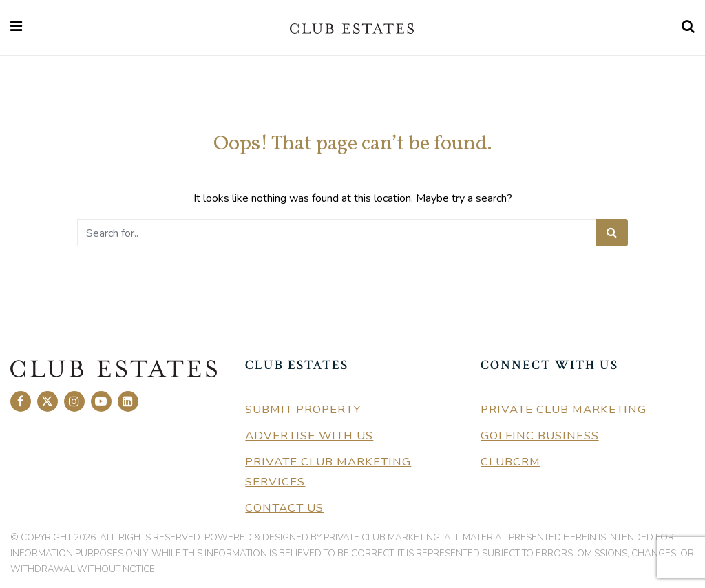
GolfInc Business (540, 435)
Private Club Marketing (564, 409)
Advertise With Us (309, 435)
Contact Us (284, 508)
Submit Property (303, 409)
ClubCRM (511, 462)
